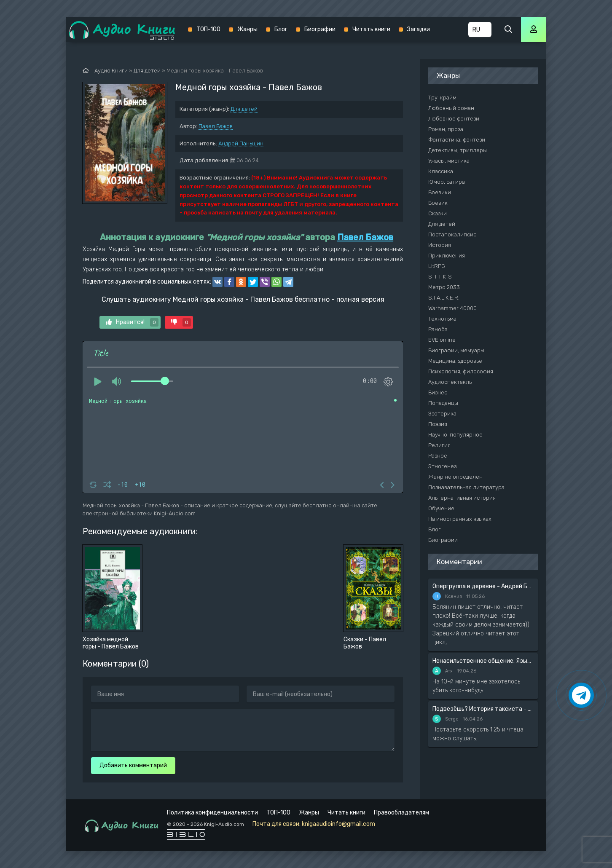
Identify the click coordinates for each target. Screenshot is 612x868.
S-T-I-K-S (440, 277)
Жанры (247, 29)
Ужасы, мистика (449, 161)
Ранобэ (438, 329)
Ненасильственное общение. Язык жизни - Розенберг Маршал (483, 661)
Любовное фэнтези (454, 119)
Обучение (441, 508)
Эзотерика (442, 414)
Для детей (244, 109)
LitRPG (437, 266)
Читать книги (371, 29)
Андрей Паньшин (241, 143)
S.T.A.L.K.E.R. (444, 298)
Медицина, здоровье (455, 361)
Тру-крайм (442, 98)
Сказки (438, 213)
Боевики (440, 192)
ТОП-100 (208, 29)
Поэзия (438, 424)
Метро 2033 (444, 287)
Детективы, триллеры (458, 150)
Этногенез (442, 466)
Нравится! (132, 322)
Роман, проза (446, 129)
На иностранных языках (460, 519)
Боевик (438, 203)
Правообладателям (401, 813)
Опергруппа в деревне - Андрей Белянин (483, 586)
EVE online (442, 340)
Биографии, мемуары (456, 350)
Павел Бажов (216, 126)
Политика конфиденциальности (212, 813)
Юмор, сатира (447, 182)
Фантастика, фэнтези (457, 140)
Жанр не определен (455, 477)
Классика (441, 171)
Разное (438, 456)
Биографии (320, 29)
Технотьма (442, 319)
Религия (439, 445)
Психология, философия (461, 371)
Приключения (447, 256)
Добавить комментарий (133, 765)
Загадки (419, 29)
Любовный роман (451, 108)
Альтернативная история (462, 498)
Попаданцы (443, 403)
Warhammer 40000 (452, 308)
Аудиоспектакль (450, 382)
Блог (281, 29)
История (440, 245)
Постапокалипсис (452, 234)
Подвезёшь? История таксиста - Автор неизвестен (483, 709)
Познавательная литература (466, 487)
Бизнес (438, 392)
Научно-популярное (455, 435)
